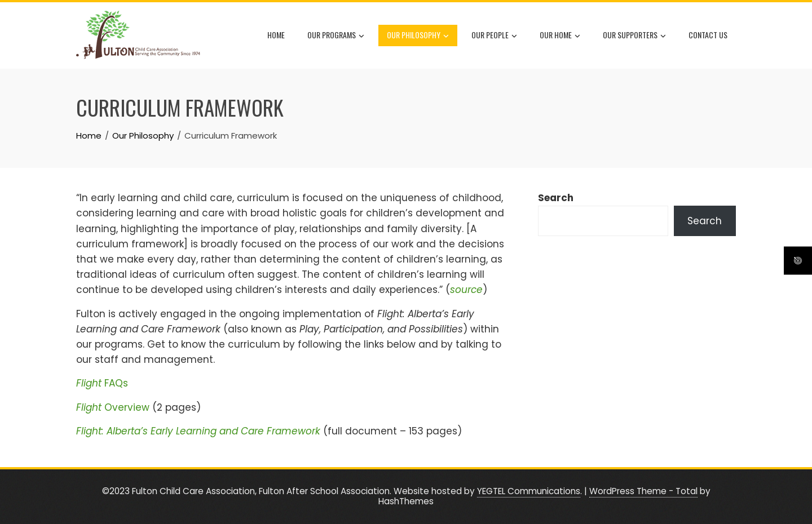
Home (276, 35)
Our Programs (336, 35)
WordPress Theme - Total (643, 491)
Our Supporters (634, 35)
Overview (113, 407)
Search (556, 198)
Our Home (560, 35)
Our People (494, 35)
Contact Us (708, 35)
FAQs (102, 383)
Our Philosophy (418, 35)
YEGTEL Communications (529, 491)
